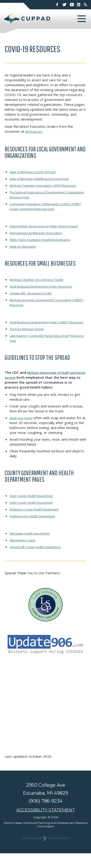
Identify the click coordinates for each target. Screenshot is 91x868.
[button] (82, 19)
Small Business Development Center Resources (48, 296)
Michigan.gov (35, 131)
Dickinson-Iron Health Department (37, 531)
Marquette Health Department (34, 548)
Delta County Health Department (36, 517)
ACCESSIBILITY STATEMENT (46, 825)
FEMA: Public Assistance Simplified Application (46, 249)
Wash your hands (23, 432)
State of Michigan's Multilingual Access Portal (45, 179)
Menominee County (25, 555)
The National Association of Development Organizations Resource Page (43, 199)
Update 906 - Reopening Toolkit (35, 303)
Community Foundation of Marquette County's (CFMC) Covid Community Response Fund (46, 211)
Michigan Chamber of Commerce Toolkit (41, 289)
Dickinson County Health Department (39, 524)
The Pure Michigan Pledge (31, 343)
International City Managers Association (41, 243)
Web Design (30, 853)
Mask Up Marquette (26, 256)
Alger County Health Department (36, 510)
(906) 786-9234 (46, 816)
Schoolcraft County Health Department (41, 561)
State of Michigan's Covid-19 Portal (38, 172)
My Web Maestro (58, 853)
